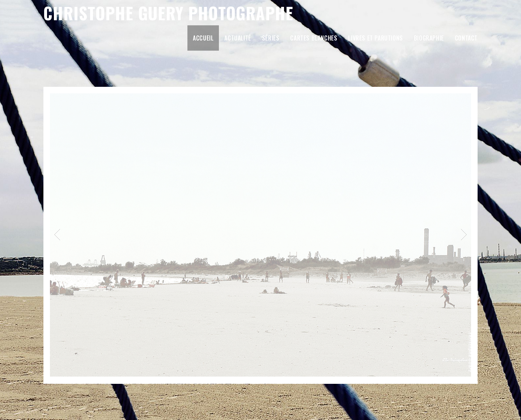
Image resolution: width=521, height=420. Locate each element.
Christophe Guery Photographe (168, 13)
